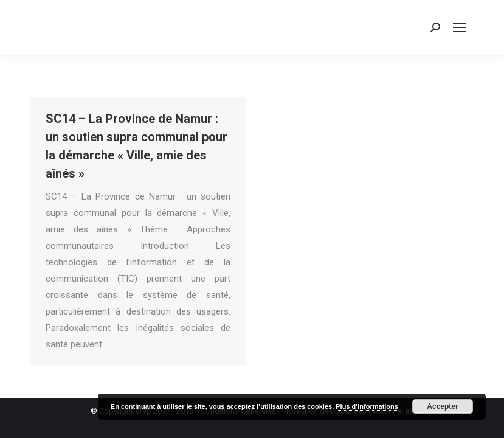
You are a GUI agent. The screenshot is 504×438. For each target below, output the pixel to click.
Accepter (442, 406)
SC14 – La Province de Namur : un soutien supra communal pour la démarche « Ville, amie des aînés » (136, 146)
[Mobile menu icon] (460, 27)
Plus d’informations (367, 406)
